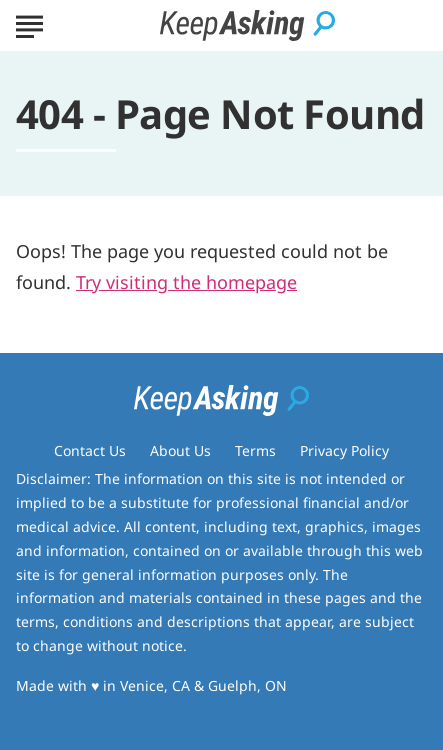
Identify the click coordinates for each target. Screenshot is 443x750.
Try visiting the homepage (186, 282)
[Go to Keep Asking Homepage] (247, 25)
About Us (180, 450)
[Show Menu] (29, 24)
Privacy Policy (344, 450)
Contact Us (90, 450)
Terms (255, 450)
